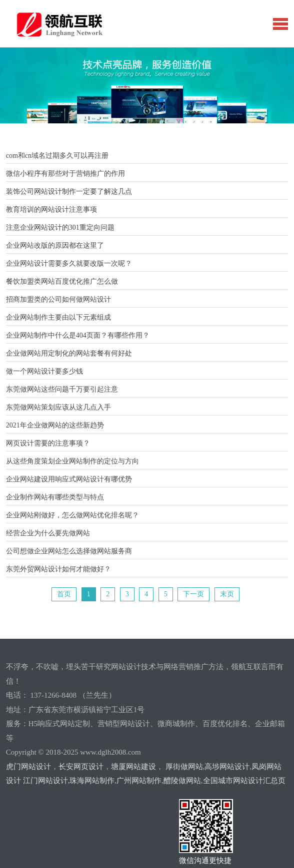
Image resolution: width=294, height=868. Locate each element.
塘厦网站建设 (133, 767)
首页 (64, 594)
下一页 (193, 594)
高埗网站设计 (227, 767)
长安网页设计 (81, 767)
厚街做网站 (184, 767)
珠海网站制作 (92, 781)
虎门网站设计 (28, 767)
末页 (227, 594)
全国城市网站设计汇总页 (244, 781)
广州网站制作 (139, 781)
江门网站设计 (45, 781)
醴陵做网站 (182, 781)
